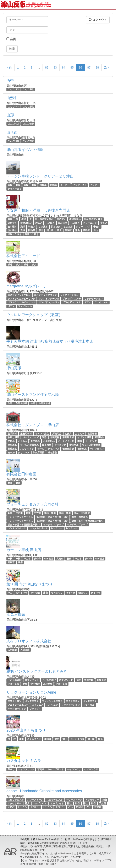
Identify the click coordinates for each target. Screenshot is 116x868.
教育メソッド (32, 680)
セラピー (35, 807)
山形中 (12, 98)
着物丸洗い (75, 219)
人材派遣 (12, 650)
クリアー (65, 185)
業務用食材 (26, 434)
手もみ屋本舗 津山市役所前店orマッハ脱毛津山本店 (50, 341)
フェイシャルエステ (52, 701)
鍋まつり (83, 593)
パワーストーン (35, 800)
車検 (10, 185)
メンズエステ (32, 701)
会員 (11, 39)
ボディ (88, 302)
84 (64, 67)
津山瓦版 (14, 368)
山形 (10, 115)
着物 (10, 219)
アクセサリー (92, 800)
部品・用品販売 (82, 513)
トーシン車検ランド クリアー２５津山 (40, 176)
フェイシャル (101, 302)
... (39, 67)
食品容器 (92, 434)
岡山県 (32, 230)
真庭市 (60, 559)
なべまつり (21, 593)
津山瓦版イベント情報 (25, 150)
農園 (10, 483)
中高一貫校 (13, 684)
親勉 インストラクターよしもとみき (37, 671)
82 (47, 67)
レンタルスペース (17, 528)
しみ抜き (50, 223)
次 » (107, 67)
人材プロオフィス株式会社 (29, 641)
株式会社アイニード (23, 256)
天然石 (102, 803)
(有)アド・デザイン (93, 861)
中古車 (19, 513)
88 (97, 67)
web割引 (49, 559)
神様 (77, 803)
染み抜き (62, 223)
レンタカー (57, 528)
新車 (10, 513)
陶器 (44, 437)
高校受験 (101, 680)
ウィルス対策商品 (29, 445)
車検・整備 (50, 513)
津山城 (48, 739)
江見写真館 (16, 614)
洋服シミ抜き (15, 234)
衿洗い (38, 223)
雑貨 (105, 800)
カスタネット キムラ (24, 761)
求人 (18, 265)
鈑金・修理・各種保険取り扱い (88, 521)
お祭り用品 (13, 437)
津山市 (27, 559)
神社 (69, 803)
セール (41, 449)
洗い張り (12, 227)
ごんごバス (13, 89)
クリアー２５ (80, 185)
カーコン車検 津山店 (24, 550)
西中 (10, 81)
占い (71, 807)
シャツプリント (26, 769)
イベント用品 (42, 434)
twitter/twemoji (65, 853)
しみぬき (75, 223)
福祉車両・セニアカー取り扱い (52, 517)
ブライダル (89, 705)
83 (55, 67)
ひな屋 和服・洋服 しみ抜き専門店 (38, 210)
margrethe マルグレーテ (27, 286)
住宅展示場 (21, 403)
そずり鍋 (35, 593)
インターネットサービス (20, 517)
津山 (77, 230)
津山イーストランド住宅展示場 (33, 395)
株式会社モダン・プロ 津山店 (33, 425)
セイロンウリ (74, 769)
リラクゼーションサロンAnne (31, 692)
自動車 (43, 185)
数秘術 (80, 807)
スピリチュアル (16, 800)
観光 (57, 739)
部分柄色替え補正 (44, 219)
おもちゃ (80, 434)
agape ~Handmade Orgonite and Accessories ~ (46, 791)
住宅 (10, 403)
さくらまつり (34, 739)
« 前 (9, 67)
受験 (78, 680)
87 (89, 67)
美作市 (37, 559)
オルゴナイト (40, 803)
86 (81, 67)
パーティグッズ (31, 437)
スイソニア (37, 705)
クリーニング (90, 223)
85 (72, 67)
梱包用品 (82, 449)
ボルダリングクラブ (53, 525)
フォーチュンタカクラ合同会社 (33, 504)
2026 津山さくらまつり (26, 730)
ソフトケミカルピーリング (21, 299)
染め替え (61, 219)
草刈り (11, 769)
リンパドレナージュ (49, 299)
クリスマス (53, 449)
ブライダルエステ (72, 299)
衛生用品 (12, 445)
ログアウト (98, 20)
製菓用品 (46, 445)
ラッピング (91, 441)
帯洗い (104, 223)
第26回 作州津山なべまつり (30, 584)
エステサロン (15, 701)
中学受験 (89, 680)
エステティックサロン (19, 295)
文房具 (68, 434)
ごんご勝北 (28, 89)
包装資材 (12, 434)
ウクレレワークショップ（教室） (34, 315)
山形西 (12, 132)
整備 (18, 185)
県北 (41, 230)
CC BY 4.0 (44, 857)
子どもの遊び (15, 680)
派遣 (10, 265)
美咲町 (68, 230)
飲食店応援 (68, 449)
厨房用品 (57, 434)
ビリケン (23, 807)
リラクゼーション (69, 295)
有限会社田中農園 (21, 474)
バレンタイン (27, 449)
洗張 (23, 227)
